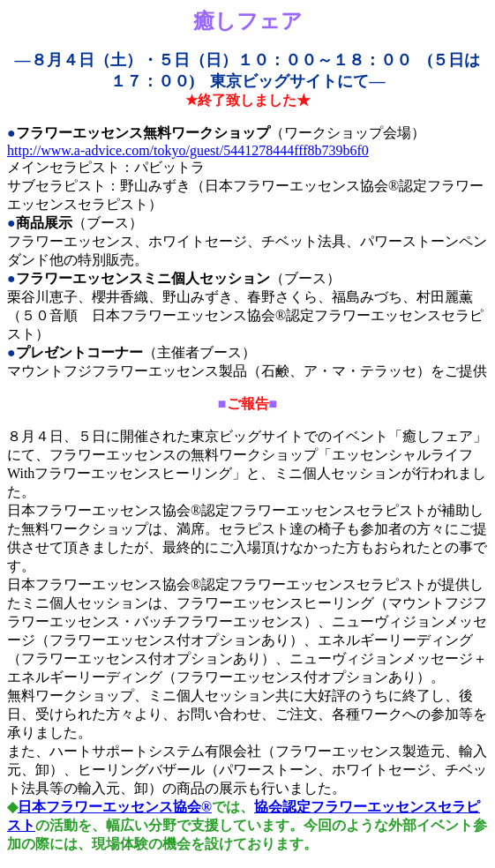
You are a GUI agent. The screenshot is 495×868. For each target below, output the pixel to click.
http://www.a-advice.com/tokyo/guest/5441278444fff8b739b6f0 (188, 150)
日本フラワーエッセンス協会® (115, 807)
